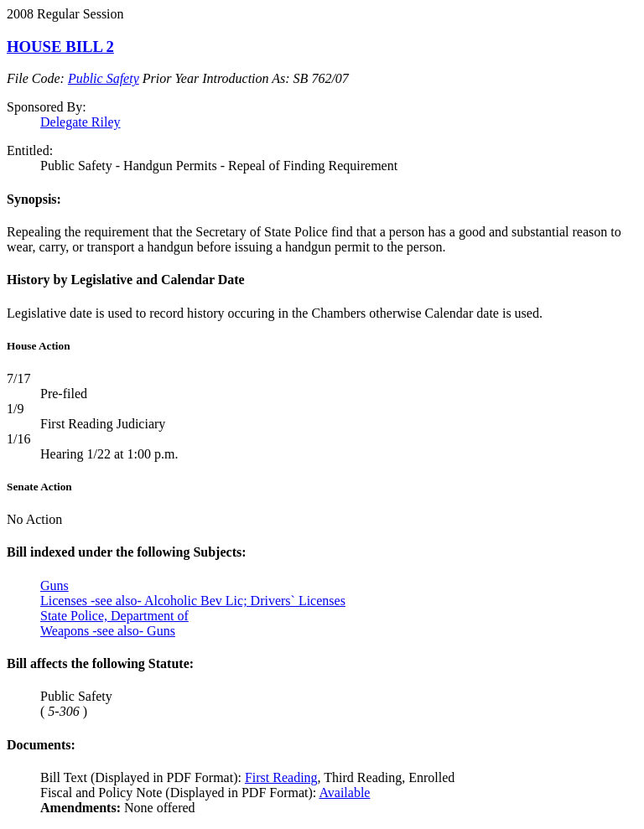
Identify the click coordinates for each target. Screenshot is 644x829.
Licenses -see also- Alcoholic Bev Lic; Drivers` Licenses (193, 601)
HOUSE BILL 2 (60, 47)
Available (344, 793)
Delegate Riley (80, 122)
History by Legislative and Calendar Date (126, 280)
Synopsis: (34, 199)
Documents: (41, 745)
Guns (55, 585)
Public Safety (104, 78)
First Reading (281, 777)
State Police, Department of (114, 616)
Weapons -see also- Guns (108, 631)
